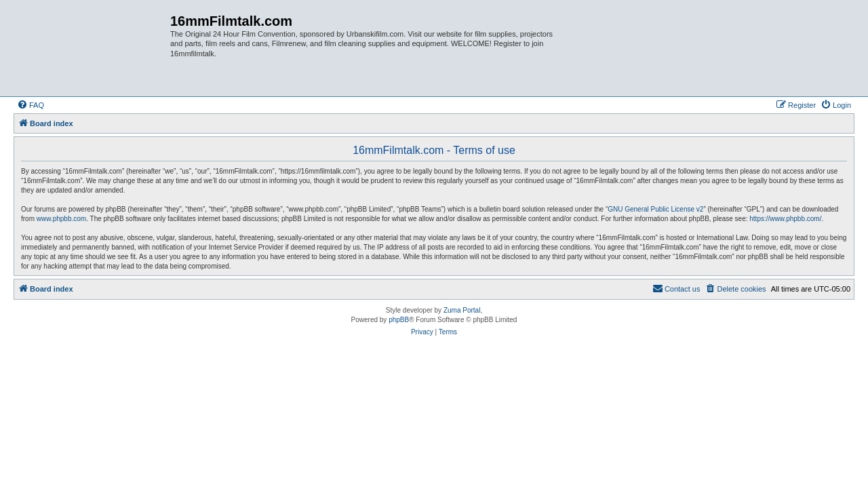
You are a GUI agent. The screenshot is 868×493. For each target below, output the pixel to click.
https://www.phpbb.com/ (785, 219)
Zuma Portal (462, 310)
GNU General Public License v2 (655, 209)
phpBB (399, 320)
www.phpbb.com (61, 219)
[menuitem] (31, 105)
